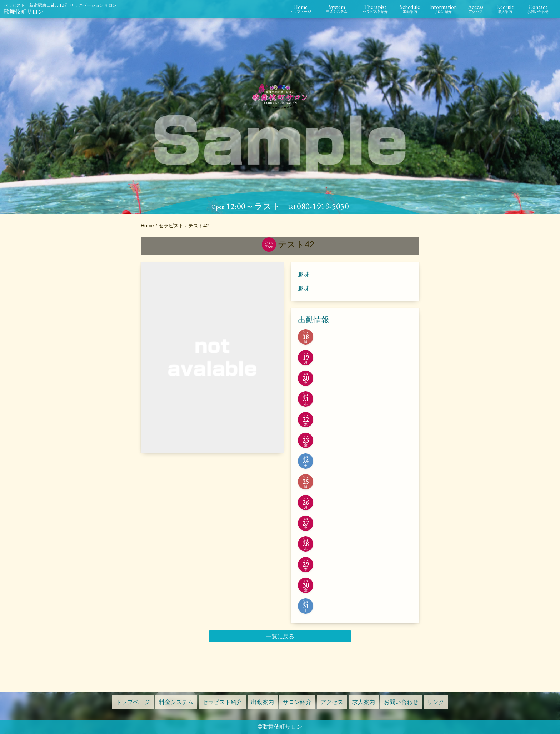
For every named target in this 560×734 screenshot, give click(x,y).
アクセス (332, 702)
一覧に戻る (280, 636)
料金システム (176, 702)
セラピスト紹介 (222, 702)
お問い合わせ (401, 702)
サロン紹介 (297, 702)
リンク (436, 702)
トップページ (133, 702)
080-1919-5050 (323, 206)
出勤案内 (262, 702)
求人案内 (364, 702)
